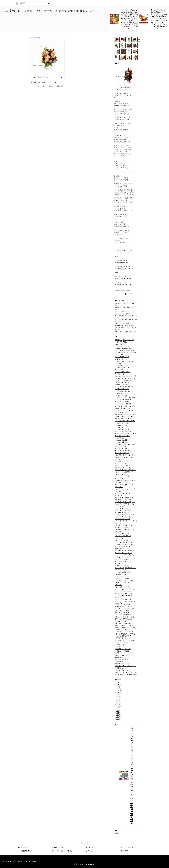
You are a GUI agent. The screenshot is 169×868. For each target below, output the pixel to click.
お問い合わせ (90, 851)
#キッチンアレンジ (56, 82)
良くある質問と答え (24, 851)
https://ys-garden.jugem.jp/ (123, 279)
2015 (117, 705)
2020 (117, 695)
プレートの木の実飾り (122, 326)
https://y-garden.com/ (122, 120)
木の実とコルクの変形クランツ (124, 307)
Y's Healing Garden (126, 87)
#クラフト (42, 86)
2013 (117, 709)
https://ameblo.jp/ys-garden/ (124, 285)
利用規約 (70, 851)
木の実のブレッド (120, 313)
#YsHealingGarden (38, 82)
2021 (117, 693)
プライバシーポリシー (59, 851)
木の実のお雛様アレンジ (122, 311)
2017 (117, 701)
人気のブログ (90, 847)
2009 (117, 717)
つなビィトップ (23, 847)
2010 (117, 715)
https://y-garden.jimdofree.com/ (124, 268)
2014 (117, 707)
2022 (117, 691)
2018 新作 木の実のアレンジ (39, 77)
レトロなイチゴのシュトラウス (124, 303)
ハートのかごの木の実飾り (123, 332)
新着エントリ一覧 (58, 847)
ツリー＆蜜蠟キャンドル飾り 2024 (125, 315)
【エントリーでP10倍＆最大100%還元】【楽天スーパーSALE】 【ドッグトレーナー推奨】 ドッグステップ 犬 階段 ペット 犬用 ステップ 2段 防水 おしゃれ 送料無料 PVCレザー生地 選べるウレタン (132, 776)
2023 (117, 689)
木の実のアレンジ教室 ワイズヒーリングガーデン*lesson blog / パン (49, 11)
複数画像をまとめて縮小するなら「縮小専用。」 (21, 861)
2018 (117, 699)
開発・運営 (124, 851)
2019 (117, 697)
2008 (117, 719)
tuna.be (84, 843)
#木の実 (60, 86)
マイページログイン (127, 847)
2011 (117, 713)
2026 (117, 683)
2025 (117, 685)
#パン (51, 86)
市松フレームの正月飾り (122, 323)
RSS (117, 833)
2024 (117, 687)
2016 (117, 703)
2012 (117, 711)
